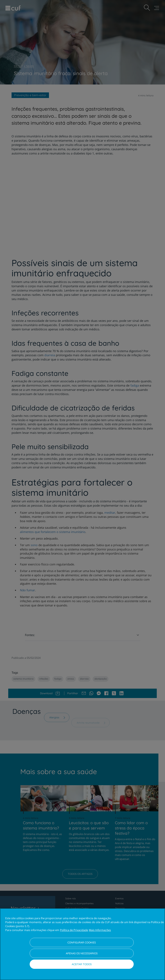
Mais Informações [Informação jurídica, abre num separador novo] (100, 930)
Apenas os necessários (82, 953)
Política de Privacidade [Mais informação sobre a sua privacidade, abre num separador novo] (74, 930)
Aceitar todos (82, 964)
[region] (82, 944)
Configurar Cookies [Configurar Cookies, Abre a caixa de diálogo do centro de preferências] (82, 942)
